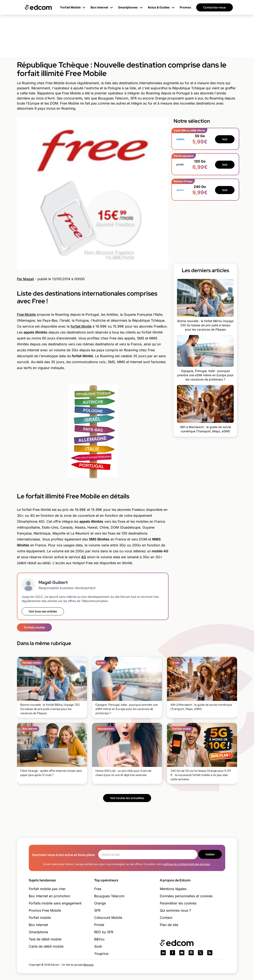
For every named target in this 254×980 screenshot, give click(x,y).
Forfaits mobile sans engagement (55, 903)
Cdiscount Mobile (108, 918)
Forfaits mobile (34, 627)
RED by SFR (104, 932)
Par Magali (25, 279)
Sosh (98, 946)
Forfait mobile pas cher (47, 889)
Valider (210, 854)
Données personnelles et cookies (186, 896)
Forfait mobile (40, 918)
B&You (99, 939)
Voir (225, 139)
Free (98, 889)
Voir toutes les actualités (127, 798)
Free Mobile (26, 314)
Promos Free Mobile (45, 910)
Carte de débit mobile (46, 946)
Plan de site (169, 925)
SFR (97, 910)
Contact (166, 918)
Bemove (88, 965)
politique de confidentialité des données (186, 864)
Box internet (38, 925)
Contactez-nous (215, 7)
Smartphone (38, 932)
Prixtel (99, 925)
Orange (100, 903)
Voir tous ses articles (43, 611)
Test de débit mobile (45, 939)
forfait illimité (81, 326)
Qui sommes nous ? (175, 910)
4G (84, 557)
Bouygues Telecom (109, 896)
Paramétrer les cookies (178, 903)
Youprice (101, 954)
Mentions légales (173, 889)
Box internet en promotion (50, 896)
